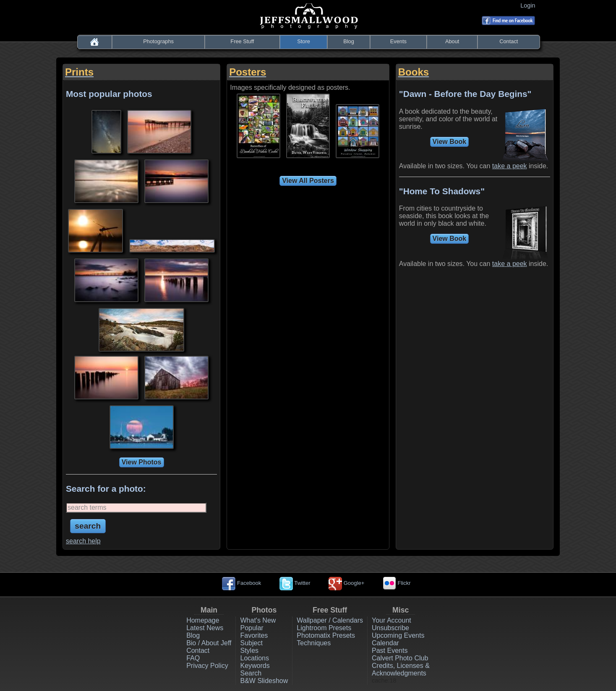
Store (304, 41)
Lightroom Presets (324, 628)
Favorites (254, 635)
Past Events (390, 651)
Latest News (205, 628)
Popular (252, 628)
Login (529, 5)
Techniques (314, 643)
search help (83, 541)
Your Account (392, 620)
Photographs (158, 41)
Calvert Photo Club (400, 658)
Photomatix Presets (326, 635)
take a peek (510, 166)
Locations (254, 658)
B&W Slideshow (264, 681)
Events (398, 41)
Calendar (385, 643)
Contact (509, 41)
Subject (251, 643)
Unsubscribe (390, 628)
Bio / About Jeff (209, 643)
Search (251, 673)
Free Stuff (242, 41)
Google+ (346, 583)
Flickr (397, 583)
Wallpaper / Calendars (330, 620)
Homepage (203, 620)
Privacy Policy (207, 666)
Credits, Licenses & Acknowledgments (401, 669)
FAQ (193, 658)
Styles (249, 651)
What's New (258, 620)
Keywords (255, 666)
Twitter (295, 583)
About (452, 41)
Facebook (241, 583)
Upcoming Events (398, 635)
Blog (349, 41)
